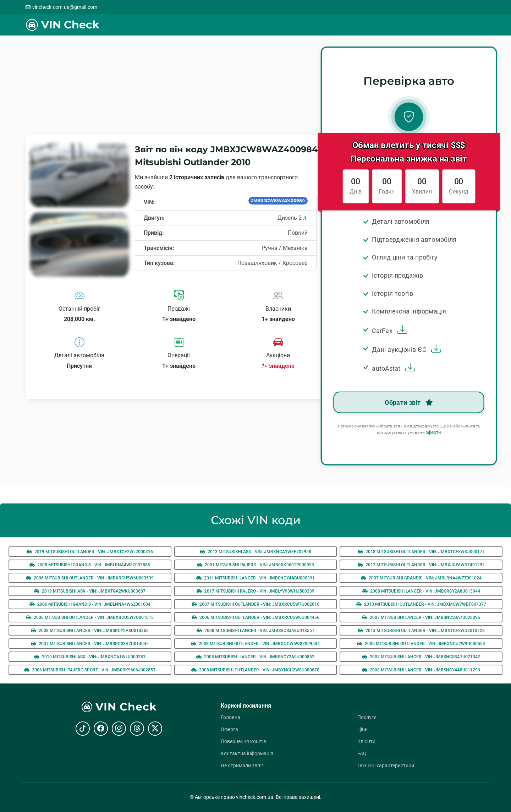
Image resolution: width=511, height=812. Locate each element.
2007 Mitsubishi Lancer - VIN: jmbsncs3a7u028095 (421, 617)
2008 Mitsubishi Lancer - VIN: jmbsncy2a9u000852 (255, 657)
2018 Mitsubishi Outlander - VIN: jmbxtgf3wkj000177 (421, 552)
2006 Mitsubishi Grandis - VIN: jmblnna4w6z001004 (90, 604)
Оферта (229, 729)
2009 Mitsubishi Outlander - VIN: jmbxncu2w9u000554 (421, 644)
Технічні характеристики (386, 765)
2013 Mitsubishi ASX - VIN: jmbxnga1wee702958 (255, 552)
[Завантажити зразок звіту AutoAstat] (409, 368)
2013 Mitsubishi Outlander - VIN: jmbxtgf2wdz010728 (421, 631)
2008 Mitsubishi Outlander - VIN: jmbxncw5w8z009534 (255, 644)
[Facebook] (101, 729)
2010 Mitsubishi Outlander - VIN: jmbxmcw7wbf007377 (421, 604)
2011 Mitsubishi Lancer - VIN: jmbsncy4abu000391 (255, 578)
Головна (230, 717)
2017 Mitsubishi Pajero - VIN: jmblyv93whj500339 (255, 591)
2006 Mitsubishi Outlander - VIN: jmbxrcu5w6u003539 (90, 578)
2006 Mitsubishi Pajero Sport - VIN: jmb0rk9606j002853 (90, 670)
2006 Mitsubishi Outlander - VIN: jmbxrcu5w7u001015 (90, 617)
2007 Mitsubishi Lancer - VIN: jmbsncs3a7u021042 (421, 657)
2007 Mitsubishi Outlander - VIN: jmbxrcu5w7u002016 (255, 604)
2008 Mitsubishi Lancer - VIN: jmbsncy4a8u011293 (421, 670)
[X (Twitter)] (155, 729)
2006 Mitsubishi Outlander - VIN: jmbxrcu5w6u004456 (255, 617)
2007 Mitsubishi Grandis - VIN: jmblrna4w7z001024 (421, 578)
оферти (433, 433)
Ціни (362, 729)
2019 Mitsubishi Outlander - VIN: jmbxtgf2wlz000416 (90, 552)
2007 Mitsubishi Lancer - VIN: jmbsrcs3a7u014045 (90, 644)
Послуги (367, 717)
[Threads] (137, 729)
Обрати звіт (409, 402)
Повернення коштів (243, 741)
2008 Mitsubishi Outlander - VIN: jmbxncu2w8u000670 (255, 670)
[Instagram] (119, 729)
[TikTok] (83, 729)
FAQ (362, 753)
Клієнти (366, 741)
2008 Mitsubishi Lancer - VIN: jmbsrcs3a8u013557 (255, 631)
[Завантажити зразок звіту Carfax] (401, 331)
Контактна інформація (247, 753)
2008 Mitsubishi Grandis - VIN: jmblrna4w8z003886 (90, 565)
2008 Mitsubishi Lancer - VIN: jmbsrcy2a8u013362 (90, 631)
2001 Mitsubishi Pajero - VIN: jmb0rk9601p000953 (255, 565)
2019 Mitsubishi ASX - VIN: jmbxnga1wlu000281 (90, 657)
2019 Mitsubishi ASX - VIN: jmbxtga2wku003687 (90, 591)
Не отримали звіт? (242, 765)
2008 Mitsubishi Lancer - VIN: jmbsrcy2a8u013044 (421, 591)
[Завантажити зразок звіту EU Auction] (435, 349)
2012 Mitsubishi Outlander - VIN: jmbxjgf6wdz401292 (421, 565)
